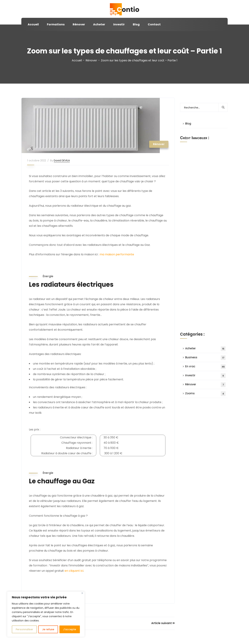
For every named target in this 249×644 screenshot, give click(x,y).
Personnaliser (24, 629)
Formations (56, 24)
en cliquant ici (74, 571)
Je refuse (48, 629)
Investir (119, 24)
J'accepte (70, 629)
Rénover (79, 24)
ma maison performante (117, 254)
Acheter (99, 24)
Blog (136, 24)
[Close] (82, 593)
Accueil (33, 24)
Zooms (205, 394)
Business (205, 358)
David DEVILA (62, 160)
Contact (154, 24)
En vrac (205, 367)
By (52, 160)
